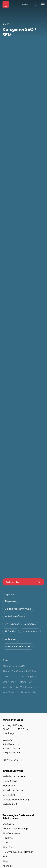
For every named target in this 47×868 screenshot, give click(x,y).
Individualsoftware (15, 464)
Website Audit (10, 651)
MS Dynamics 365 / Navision (18, 699)
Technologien (14, 842)
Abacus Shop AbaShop (15, 676)
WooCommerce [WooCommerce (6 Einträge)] (29, 534)
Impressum (8, 744)
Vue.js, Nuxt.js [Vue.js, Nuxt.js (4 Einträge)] (10, 534)
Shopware (8, 671)
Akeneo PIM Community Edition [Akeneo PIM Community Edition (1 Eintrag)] (20, 518)
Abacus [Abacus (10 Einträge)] (7, 513)
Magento (8, 685)
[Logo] (6, 4)
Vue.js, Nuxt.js (10, 722)
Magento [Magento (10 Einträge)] (18, 524)
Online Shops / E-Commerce (20, 471)
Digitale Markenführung (18, 456)
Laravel (7, 718)
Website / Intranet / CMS (18, 494)
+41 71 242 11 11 (15, 607)
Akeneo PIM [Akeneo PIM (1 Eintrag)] (20, 513)
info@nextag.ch (11, 600)
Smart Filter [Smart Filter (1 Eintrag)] (9, 529)
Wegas (6, 708)
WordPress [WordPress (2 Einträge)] (8, 540)
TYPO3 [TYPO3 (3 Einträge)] (22, 529)
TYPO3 (7, 690)
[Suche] (40, 429)
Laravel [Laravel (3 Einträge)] (7, 524)
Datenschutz (9, 748)
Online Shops (10, 628)
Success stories (30, 479)
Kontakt (26, 4)
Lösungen (12, 835)
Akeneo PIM (9, 713)
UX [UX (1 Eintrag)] (30, 529)
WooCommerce (11, 680)
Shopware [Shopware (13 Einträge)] (32, 524)
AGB (5, 739)
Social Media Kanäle (14, 765)
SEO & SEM (9, 642)
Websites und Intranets (15, 624)
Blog (9, 862)
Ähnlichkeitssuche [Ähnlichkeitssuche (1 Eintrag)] (26, 540)
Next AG (11, 855)
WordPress (8, 694)
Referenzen (13, 848)
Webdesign (11, 486)
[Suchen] (36, 4)
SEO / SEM (11, 479)
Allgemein (10, 449)
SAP (5, 704)
